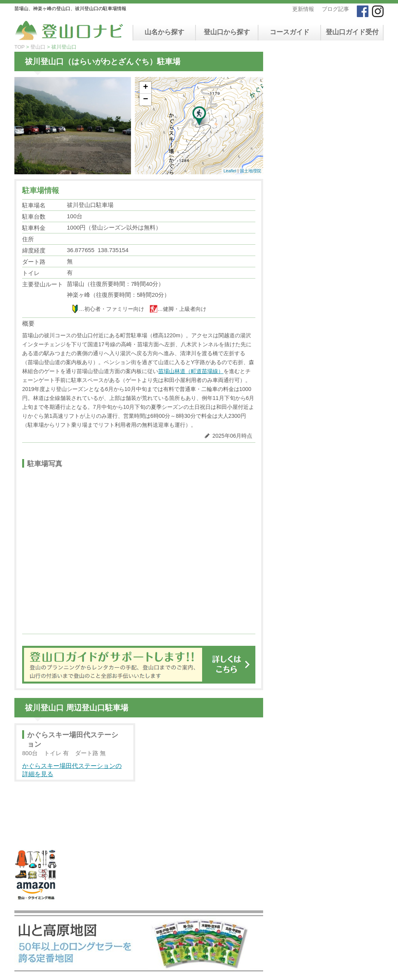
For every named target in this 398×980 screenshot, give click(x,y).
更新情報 (303, 9)
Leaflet (230, 171)
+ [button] (146, 88)
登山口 (38, 47)
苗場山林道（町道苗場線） (191, 371)
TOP (19, 47)
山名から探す (164, 32)
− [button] (146, 100)
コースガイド (290, 32)
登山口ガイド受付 (352, 32)
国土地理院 (250, 171)
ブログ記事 (335, 9)
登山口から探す (227, 32)
